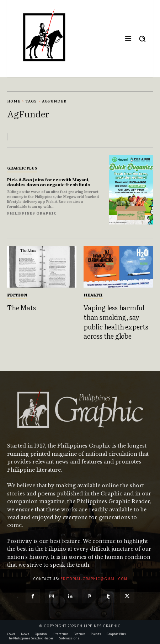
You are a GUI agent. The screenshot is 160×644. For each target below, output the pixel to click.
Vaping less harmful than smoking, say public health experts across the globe (116, 322)
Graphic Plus (22, 168)
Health (93, 295)
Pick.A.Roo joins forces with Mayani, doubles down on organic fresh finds (49, 182)
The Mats (21, 307)
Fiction (17, 295)
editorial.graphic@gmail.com (94, 579)
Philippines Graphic (32, 213)
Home (14, 101)
